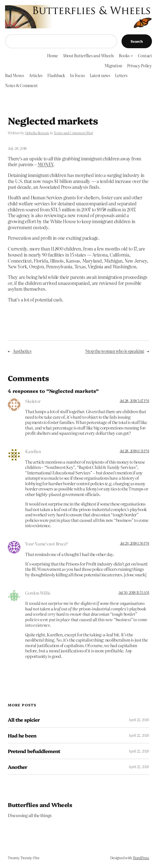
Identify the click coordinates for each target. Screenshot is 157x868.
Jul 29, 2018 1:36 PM (135, 543)
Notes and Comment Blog (73, 133)
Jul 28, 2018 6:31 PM (134, 451)
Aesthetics (22, 351)
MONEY (45, 164)
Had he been (22, 735)
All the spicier (24, 720)
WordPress (141, 858)
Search (137, 41)
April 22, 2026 (139, 720)
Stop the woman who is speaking (115, 351)
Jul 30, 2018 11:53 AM (134, 592)
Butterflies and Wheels (40, 805)
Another (17, 767)
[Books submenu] (132, 56)
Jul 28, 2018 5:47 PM (134, 401)
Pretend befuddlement (34, 751)
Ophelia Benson (37, 133)
